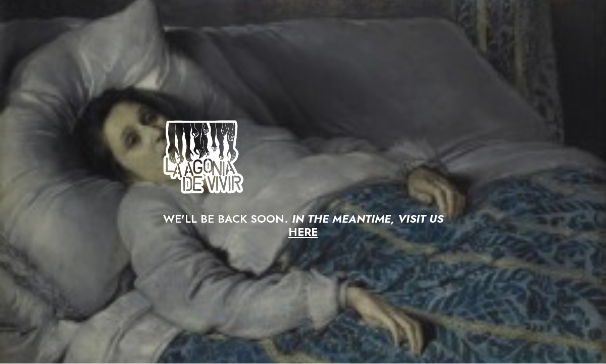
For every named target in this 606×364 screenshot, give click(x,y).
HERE (303, 232)
